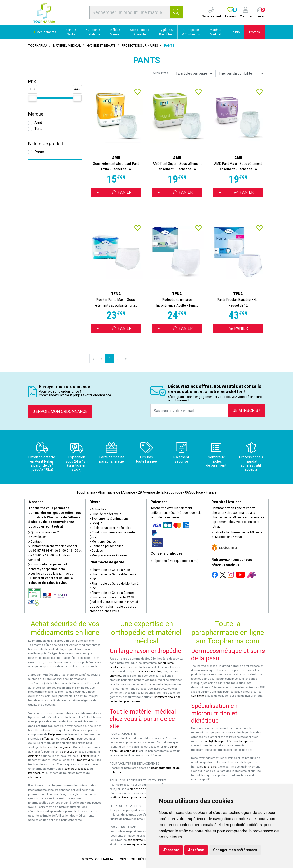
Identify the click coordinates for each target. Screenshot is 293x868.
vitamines (35, 777)
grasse (67, 747)
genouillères (166, 663)
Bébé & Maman (115, 32)
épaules (156, 671)
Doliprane (54, 735)
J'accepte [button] (171, 850)
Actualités (98, 509)
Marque (36, 114)
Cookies (96, 551)
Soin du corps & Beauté (140, 32)
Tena (38, 129)
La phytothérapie (214, 741)
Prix (32, 81)
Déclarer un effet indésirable (111, 528)
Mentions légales (103, 542)
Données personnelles (106, 546)
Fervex (85, 756)
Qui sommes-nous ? (44, 532)
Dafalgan (70, 739)
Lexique (96, 523)
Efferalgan (49, 739)
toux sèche (51, 747)
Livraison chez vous (227, 537)
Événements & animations (109, 519)
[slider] (33, 98)
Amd (38, 123)
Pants (39, 152)
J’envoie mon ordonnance (60, 411)
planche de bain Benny (144, 789)
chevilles (115, 676)
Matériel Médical (216, 32)
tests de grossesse (76, 769)
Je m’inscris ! (247, 410)
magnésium (36, 773)
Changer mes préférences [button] (235, 850)
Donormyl (83, 760)
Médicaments (45, 32)
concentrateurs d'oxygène (144, 840)
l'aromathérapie (239, 741)
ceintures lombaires (123, 667)
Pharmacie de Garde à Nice (110, 570)
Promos (254, 32)
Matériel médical (67, 46)
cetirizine (34, 756)
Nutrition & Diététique (93, 32)
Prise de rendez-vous (105, 514)
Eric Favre (210, 767)
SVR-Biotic (197, 696)
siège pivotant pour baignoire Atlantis (137, 798)
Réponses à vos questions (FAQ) (175, 561)
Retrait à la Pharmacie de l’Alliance (237, 532)
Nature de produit (46, 144)
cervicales (143, 671)
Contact (35, 542)
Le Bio (235, 32)
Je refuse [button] (196, 850)
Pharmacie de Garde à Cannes (112, 593)
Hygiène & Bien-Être (166, 32)
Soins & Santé (71, 32)
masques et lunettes (141, 844)
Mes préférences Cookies (109, 555)
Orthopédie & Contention (191, 32)
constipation (70, 752)
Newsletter (37, 537)
